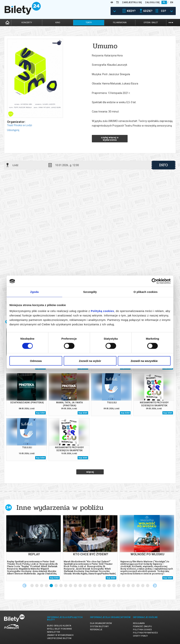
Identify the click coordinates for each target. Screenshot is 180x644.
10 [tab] (76, 586)
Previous (24, 586)
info (164, 165)
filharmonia (120, 23)
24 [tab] (143, 586)
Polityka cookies (142, 630)
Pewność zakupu (142, 626)
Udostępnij (13, 130)
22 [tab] (133, 586)
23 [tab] (138, 586)
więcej (90, 472)
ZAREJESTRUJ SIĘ (132, 2)
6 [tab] (56, 586)
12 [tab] (85, 586)
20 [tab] (124, 586)
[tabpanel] (34, 548)
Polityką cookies (102, 311)
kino (58, 23)
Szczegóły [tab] (90, 292)
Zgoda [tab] (34, 292)
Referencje (96, 630)
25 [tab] (148, 586)
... (171, 22)
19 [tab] (119, 586)
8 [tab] (66, 586)
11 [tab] (80, 586)
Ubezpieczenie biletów (59, 638)
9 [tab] (71, 586)
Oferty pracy (140, 636)
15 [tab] (100, 586)
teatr (89, 23)
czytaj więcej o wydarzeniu (110, 139)
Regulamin (139, 623)
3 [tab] (42, 586)
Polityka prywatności (145, 633)
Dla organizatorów (101, 623)
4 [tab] (47, 586)
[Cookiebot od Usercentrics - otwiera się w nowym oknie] (154, 281)
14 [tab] (95, 586)
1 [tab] (32, 586)
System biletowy (99, 626)
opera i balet (151, 23)
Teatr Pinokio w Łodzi (20, 125)
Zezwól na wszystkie (144, 361)
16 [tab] (104, 586)
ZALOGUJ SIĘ (152, 2)
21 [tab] (129, 586)
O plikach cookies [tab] (145, 292)
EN (172, 2)
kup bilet (40, 413)
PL (164, 2)
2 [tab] (37, 586)
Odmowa (36, 361)
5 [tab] (51, 586)
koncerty (27, 23)
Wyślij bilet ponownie (59, 629)
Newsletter (54, 632)
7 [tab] (61, 586)
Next (155, 586)
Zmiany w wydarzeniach (60, 635)
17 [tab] (109, 586)
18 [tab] (114, 586)
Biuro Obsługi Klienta (59, 626)
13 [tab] (90, 586)
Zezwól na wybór (90, 361)
